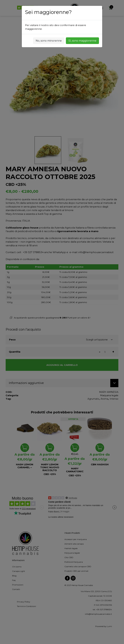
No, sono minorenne (49, 41)
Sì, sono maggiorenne (82, 41)
